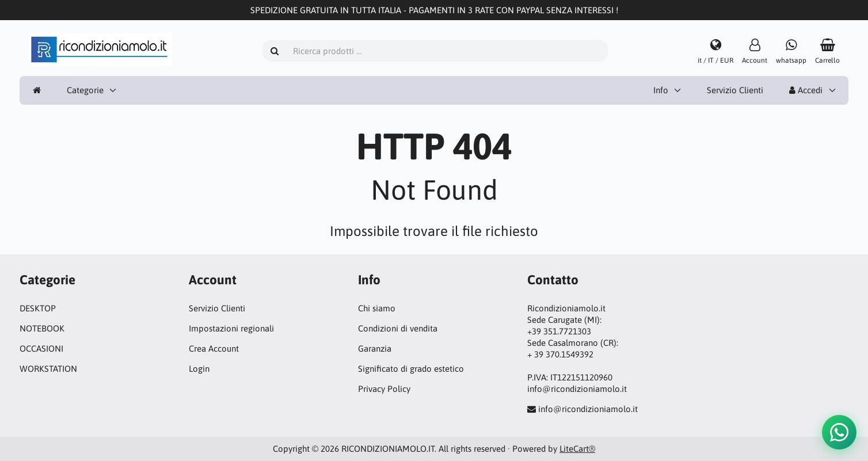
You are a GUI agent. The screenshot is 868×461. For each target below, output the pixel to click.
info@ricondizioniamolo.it (588, 409)
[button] (839, 432)
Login (199, 369)
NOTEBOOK (42, 328)
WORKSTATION (48, 369)
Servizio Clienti (735, 90)
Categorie (85, 90)
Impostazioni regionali (231, 328)
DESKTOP (38, 308)
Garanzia (375, 348)
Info (661, 90)
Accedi (806, 90)
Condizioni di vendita (398, 328)
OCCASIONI (41, 348)
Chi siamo (377, 308)
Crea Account (214, 348)
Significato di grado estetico (411, 369)
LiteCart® (577, 449)
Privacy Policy (384, 389)
